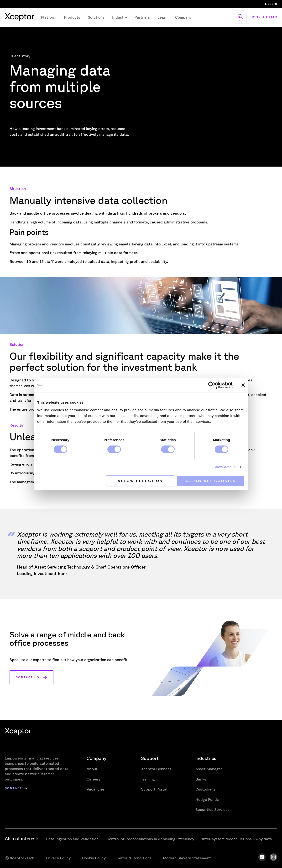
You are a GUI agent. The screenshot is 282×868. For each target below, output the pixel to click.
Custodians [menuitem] (205, 789)
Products (72, 17)
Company (183, 17)
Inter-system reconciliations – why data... (238, 839)
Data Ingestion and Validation (72, 839)
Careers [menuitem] (94, 779)
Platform (49, 17)
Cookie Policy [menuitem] (94, 858)
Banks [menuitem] (201, 779)
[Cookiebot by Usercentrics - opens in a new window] (212, 385)
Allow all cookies (211, 481)
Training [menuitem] (148, 779)
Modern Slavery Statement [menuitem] (187, 858)
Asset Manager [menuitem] (209, 769)
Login (271, 4)
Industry (120, 17)
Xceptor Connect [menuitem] (156, 769)
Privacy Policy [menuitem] (58, 858)
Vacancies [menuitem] (96, 789)
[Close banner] (243, 385)
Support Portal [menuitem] (154, 789)
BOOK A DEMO (264, 17)
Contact (13, 788)
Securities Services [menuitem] (212, 809)
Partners (142, 17)
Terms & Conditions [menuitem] (134, 858)
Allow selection (140, 481)
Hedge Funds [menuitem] (207, 799)
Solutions (96, 17)
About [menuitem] (92, 769)
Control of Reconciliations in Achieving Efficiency (150, 839)
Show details (225, 467)
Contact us (28, 677)
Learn (162, 17)
